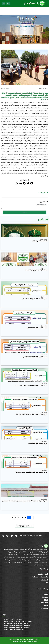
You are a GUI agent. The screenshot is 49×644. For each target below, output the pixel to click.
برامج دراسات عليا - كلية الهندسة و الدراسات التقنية (31, 386)
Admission (44, 603)
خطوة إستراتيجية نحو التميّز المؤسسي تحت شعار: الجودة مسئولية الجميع (25, 501)
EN (4, 3)
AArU (46, 600)
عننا (46, 583)
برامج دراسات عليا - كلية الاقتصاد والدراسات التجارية (31, 472)
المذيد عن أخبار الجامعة (24, 526)
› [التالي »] (13, 517)
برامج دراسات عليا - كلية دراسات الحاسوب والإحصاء (31, 414)
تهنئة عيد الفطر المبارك (40, 241)
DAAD (46, 594)
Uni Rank (44, 605)
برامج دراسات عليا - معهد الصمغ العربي (35, 357)
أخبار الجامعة (43, 574)
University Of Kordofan (23, 639)
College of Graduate (40, 577)
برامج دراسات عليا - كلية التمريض (37, 328)
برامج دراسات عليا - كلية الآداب (38, 443)
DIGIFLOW (44, 608)
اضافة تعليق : (44, 202)
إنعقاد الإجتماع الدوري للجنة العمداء (36, 270)
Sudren (45, 597)
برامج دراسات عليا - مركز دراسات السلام (35, 299)
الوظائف (44, 580)
